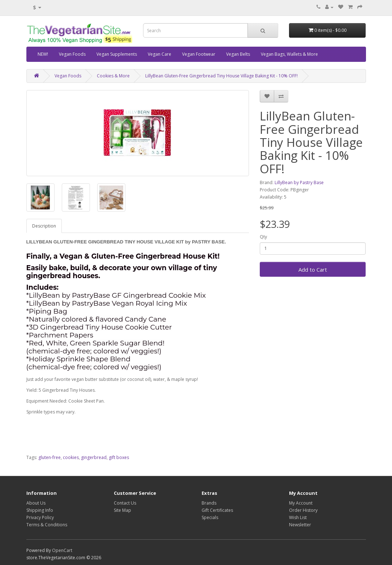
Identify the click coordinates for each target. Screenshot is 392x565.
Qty (263, 237)
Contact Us (125, 503)
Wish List (298, 517)
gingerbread (94, 457)
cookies (71, 457)
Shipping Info (40, 510)
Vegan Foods (72, 54)
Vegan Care (160, 54)
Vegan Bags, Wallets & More (289, 54)
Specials (210, 517)
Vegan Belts (238, 54)
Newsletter (300, 525)
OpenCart (62, 550)
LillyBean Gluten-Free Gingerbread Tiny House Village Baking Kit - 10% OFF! (221, 76)
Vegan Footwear (199, 54)
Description (44, 226)
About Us (36, 503)
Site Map (122, 510)
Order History (303, 510)
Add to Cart (313, 269)
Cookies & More (113, 76)
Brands (209, 503)
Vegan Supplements (117, 54)
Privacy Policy (40, 517)
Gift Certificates (217, 510)
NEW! (43, 54)
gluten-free (49, 457)
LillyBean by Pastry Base (299, 182)
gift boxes (119, 457)
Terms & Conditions (47, 525)
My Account (301, 503)
